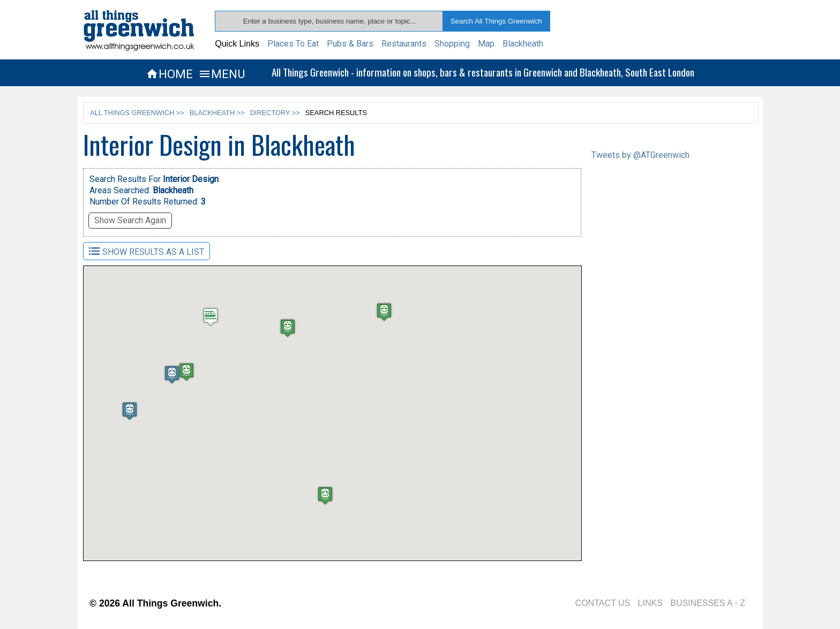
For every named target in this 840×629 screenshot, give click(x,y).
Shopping (452, 44)
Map (486, 44)
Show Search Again (130, 220)
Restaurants (404, 44)
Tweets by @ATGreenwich (640, 155)
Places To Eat (293, 44)
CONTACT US (603, 603)
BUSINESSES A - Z (708, 603)
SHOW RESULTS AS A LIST (147, 251)
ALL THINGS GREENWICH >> (137, 113)
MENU (222, 74)
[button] (375, 317)
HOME (169, 74)
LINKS (650, 603)
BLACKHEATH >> (217, 113)
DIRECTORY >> (275, 113)
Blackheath (523, 44)
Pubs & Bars (350, 44)
